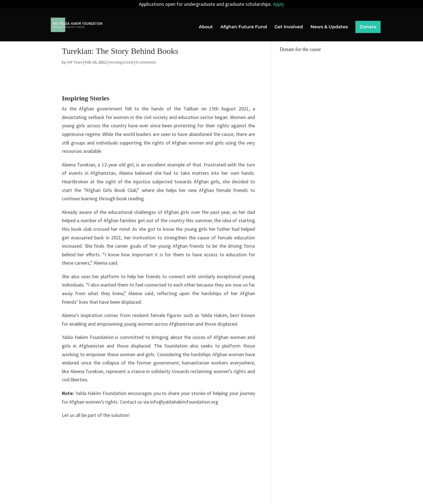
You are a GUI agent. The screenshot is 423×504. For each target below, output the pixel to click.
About (206, 27)
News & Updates (329, 27)
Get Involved (289, 27)
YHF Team (75, 62)
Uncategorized (121, 62)
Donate (368, 27)
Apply (279, 4)
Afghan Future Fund (244, 27)
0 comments (146, 62)
